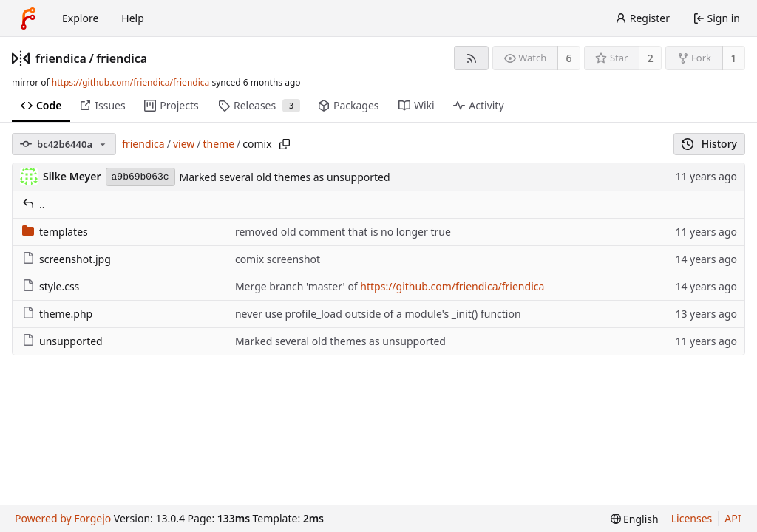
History (709, 144)
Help (133, 18)
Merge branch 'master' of (298, 286)
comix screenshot (278, 259)
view (184, 144)
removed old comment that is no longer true (343, 232)
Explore (80, 18)
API (733, 518)
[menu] (635, 519)
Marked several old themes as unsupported (285, 177)
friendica (61, 58)
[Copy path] (285, 144)
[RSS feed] (471, 58)
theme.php (57, 314)
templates (55, 232)
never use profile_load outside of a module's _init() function (378, 314)
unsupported (62, 341)
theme (219, 144)
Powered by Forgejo (63, 518)
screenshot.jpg (67, 259)
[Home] (28, 18)
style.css (51, 286)
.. (34, 204)
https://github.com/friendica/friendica (130, 82)
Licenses (692, 518)
